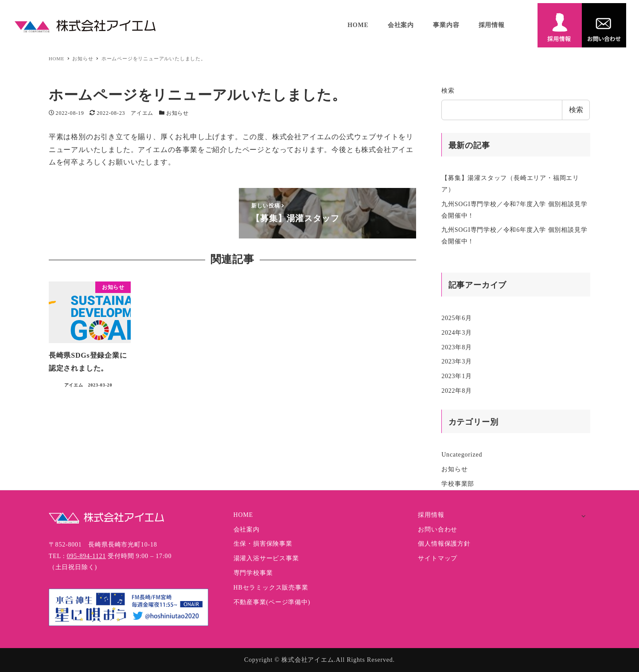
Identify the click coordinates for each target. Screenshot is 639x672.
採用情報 (431, 515)
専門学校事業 (253, 573)
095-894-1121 (86, 556)
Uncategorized (462, 455)
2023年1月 (457, 376)
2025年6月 (457, 318)
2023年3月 (457, 361)
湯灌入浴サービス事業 (266, 558)
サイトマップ (438, 558)
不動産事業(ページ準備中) (272, 602)
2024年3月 (457, 333)
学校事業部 (458, 484)
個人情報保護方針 (444, 544)
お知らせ (177, 113)
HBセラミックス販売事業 (271, 588)
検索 (448, 91)
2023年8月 (457, 347)
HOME (243, 515)
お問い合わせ (438, 529)
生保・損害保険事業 (263, 544)
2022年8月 (457, 391)
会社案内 (247, 529)
